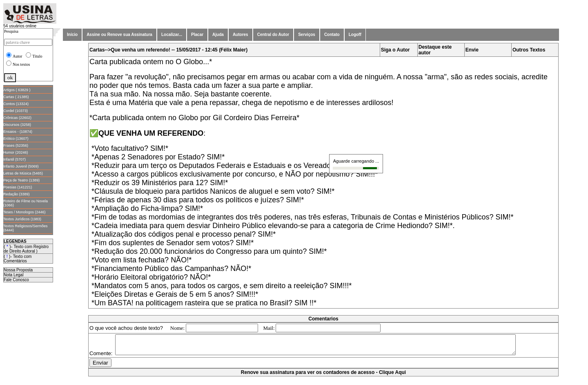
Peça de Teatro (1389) (21, 180)
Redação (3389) (17, 194)
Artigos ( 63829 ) (17, 90)
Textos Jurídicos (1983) (22, 219)
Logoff (355, 35)
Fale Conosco (16, 280)
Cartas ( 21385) (16, 97)
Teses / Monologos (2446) (24, 212)
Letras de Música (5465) (23, 173)
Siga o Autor (395, 50)
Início (72, 35)
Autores (241, 35)
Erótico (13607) (16, 139)
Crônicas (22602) (17, 118)
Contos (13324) (16, 104)
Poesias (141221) (18, 187)
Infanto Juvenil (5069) (21, 166)
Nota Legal (13, 275)
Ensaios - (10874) (18, 132)
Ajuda (218, 35)
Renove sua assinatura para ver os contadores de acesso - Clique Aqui (323, 381)
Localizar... (172, 35)
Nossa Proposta (18, 270)
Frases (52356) (16, 145)
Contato (332, 35)
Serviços (307, 35)
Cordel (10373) (16, 111)
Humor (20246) (16, 152)
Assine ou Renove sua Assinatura (119, 35)
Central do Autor (273, 35)
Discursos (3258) (17, 125)
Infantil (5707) (14, 159)
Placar (197, 35)
